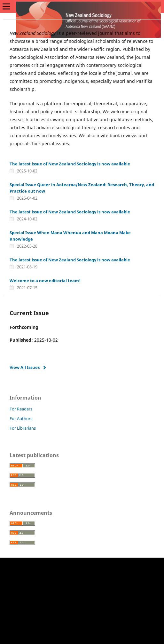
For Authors (21, 418)
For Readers (21, 409)
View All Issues (25, 367)
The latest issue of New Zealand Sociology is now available (70, 164)
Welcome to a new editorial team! (45, 281)
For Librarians (23, 428)
